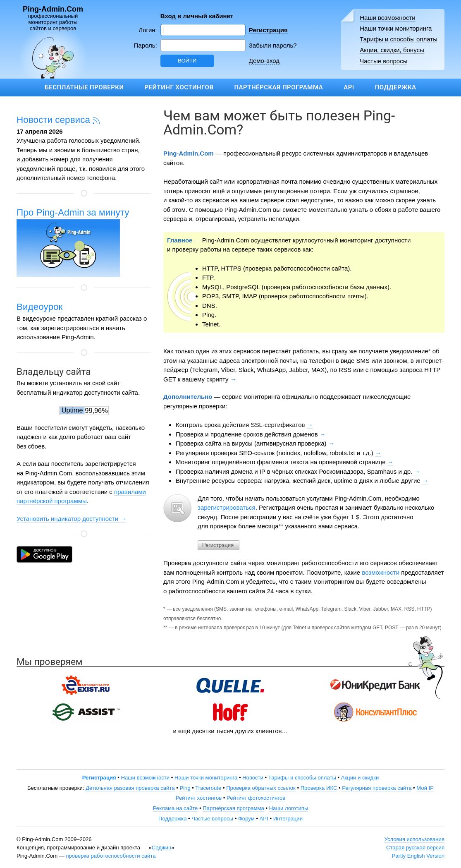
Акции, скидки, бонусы (392, 50)
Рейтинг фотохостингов (256, 798)
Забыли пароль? (273, 45)
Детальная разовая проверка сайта (130, 788)
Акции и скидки (360, 778)
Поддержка (396, 87)
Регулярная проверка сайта (377, 788)
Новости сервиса (53, 120)
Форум (246, 819)
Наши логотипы (289, 808)
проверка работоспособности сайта (111, 856)
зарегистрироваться (227, 507)
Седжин (161, 848)
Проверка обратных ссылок (261, 788)
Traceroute (208, 788)
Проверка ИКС (319, 788)
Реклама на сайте (176, 808)
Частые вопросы (383, 61)
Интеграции (288, 819)
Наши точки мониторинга (396, 28)
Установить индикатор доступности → (71, 519)
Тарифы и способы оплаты (399, 39)
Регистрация (268, 30)
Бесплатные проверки (84, 87)
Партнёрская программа (278, 87)
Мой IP (425, 788)
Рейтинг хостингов (179, 87)
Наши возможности (388, 18)
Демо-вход (264, 61)
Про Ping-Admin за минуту (73, 212)
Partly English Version (418, 856)
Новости (253, 778)
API (349, 87)
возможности (381, 572)
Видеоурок (39, 307)
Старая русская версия (415, 848)
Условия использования (414, 839)
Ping (185, 788)
